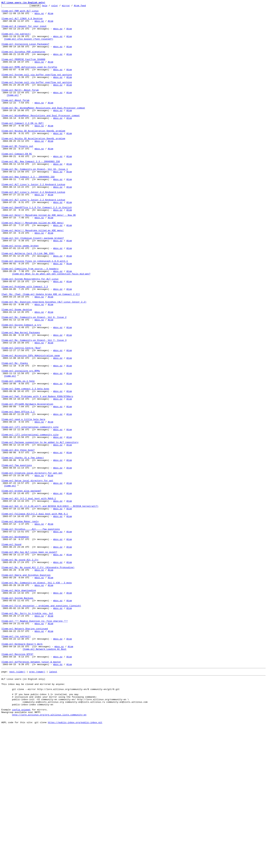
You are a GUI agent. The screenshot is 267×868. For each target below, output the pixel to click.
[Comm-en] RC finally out (17, 175)
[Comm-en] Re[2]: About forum (20, 107)
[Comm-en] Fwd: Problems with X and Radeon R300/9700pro (37, 475)
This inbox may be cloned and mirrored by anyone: (33, 818)
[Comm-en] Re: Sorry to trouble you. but (27, 735)
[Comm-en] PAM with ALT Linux (20, 12)
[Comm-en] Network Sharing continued (25, 754)
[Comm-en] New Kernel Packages (21, 398)
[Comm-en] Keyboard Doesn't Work (22, 772)
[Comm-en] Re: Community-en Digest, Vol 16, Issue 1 (35, 202)
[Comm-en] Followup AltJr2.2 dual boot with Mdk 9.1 (35, 616)
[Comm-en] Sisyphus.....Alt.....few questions (31, 634)
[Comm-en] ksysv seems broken (20, 294)
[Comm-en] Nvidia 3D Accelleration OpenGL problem (33, 156)
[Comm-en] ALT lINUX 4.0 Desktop (22, 21)
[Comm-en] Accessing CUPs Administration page (31, 426)
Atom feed (85, 6)
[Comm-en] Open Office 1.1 (18, 493)
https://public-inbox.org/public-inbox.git (75, 864)
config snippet (21, 849)
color (60, 6)
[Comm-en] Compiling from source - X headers (30, 322)
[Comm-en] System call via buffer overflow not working (37, 89)
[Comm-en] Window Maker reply (20, 625)
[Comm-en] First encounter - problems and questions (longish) (41, 726)
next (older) (17, 804)
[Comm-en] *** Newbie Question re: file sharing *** (35, 744)
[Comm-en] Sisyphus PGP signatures (23, 61)
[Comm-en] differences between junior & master (31, 793)
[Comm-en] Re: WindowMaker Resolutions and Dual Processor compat (43, 129)
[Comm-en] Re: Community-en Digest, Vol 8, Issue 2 (34, 380)
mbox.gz (39, 15)
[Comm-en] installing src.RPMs (21, 444)
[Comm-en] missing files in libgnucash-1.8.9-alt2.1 (35, 312)
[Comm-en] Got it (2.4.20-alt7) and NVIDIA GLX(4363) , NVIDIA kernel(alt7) (50, 607)
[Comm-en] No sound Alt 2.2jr (20, 671)
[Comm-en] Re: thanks (15, 435)
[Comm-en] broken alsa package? (21, 588)
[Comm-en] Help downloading (19, 708)
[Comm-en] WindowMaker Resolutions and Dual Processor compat (41, 138)
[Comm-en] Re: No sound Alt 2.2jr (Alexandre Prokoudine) (38, 680)
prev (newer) (37, 804)
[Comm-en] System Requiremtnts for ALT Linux (30, 334)
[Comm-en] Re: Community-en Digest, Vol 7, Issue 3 (34, 407)
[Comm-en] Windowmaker (15, 643)
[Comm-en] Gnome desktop (17, 371)
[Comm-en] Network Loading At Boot (45, 778)
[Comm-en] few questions (17, 558)
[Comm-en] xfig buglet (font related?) (29, 46)
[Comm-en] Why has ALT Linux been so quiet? (29, 662)
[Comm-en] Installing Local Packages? (25, 52)
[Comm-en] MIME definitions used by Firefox (29, 80)
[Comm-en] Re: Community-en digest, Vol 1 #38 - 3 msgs (37, 698)
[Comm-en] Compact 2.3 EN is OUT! (23, 147)
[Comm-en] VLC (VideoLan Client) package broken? (33, 285)
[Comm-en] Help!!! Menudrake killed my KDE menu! (33, 267)
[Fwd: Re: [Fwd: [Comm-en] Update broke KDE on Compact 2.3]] (41, 352)
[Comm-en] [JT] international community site (30, 512)
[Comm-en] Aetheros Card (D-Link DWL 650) (28, 303)
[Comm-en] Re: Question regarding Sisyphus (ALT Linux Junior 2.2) (44, 361)
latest (53, 804)
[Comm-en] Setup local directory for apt (27, 576)
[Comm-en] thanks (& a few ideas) (23, 548)
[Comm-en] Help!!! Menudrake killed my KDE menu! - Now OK (39, 257)
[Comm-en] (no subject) (16, 40)
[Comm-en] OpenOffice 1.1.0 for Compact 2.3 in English (37, 248)
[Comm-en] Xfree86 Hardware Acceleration (27, 484)
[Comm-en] (13, 113)
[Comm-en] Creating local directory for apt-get (32, 567)
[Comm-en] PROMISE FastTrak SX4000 (23, 70)
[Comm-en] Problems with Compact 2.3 (25, 343)
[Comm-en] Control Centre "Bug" (21, 417)
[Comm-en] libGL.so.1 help (18, 456)
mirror (71, 6)
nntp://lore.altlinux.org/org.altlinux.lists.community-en (49, 855)
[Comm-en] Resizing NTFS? (17, 784)
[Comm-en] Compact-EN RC (17, 184)
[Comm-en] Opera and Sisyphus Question (26, 689)
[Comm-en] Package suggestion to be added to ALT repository (40, 530)
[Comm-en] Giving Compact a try (21, 389)
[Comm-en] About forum (15, 119)
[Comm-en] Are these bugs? (18, 539)
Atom (50, 15)
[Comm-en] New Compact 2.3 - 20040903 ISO (28, 211)
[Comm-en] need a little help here (23, 502)
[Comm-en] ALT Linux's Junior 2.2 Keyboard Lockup (33, 221)
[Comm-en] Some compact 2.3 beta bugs (25, 466)
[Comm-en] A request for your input (24, 31)
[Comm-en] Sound (11, 653)
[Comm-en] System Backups (17, 717)
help (50, 6)
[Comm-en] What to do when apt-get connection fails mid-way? (51, 328)
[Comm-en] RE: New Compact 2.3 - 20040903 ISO (31, 193)
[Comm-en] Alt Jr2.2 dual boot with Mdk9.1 (29, 597)
